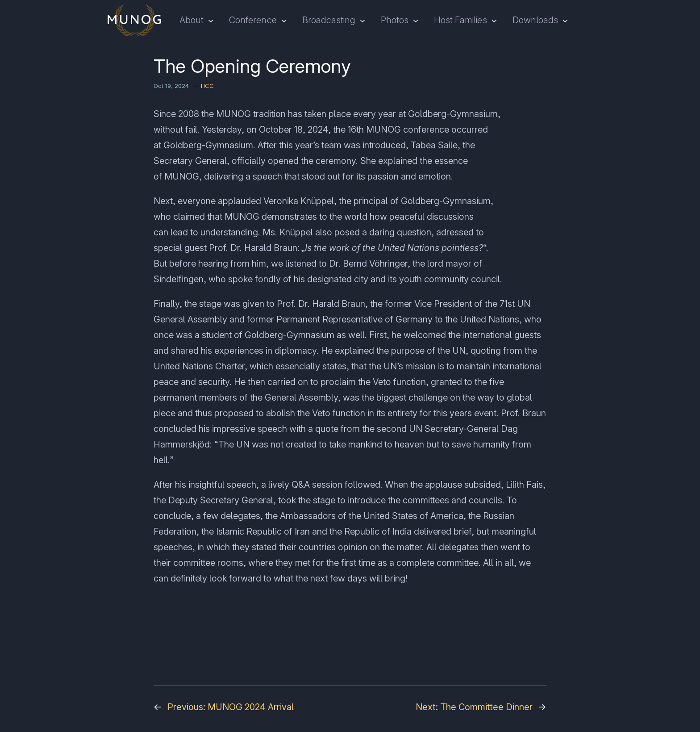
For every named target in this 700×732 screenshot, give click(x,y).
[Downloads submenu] (565, 20)
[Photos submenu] (416, 20)
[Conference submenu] (284, 20)
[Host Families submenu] (494, 20)
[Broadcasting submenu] (362, 20)
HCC (207, 86)
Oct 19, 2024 (171, 86)
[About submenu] (211, 20)
